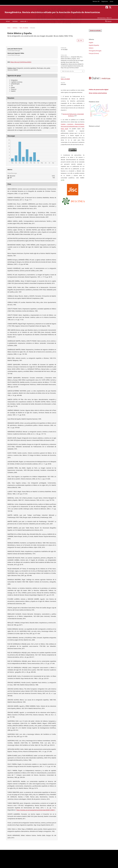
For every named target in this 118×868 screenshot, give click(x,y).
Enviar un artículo (95, 30)
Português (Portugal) (95, 51)
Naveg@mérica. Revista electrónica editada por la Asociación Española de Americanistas (52, 12)
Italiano (91, 48)
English (91, 43)
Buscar (109, 21)
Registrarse (105, 1)
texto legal (64, 129)
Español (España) (94, 45)
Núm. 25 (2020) (24, 28)
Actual (8, 21)
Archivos (15, 21)
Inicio (9, 28)
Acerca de (23, 21)
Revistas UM (96, 1)
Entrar (112, 1)
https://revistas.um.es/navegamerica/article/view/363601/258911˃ (36, 810)
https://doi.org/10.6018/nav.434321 (21, 62)
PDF (81, 40)
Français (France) (94, 53)
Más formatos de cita (68, 71)
